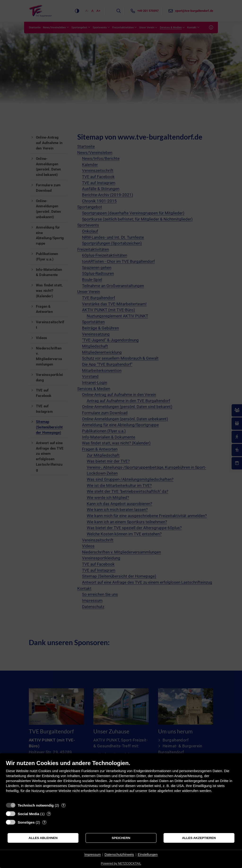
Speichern (121, 838)
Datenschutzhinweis (119, 855)
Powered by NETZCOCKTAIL (121, 863)
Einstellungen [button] (148, 855)
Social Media (28, 814)
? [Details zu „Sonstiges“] (44, 822)
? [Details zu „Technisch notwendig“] (63, 805)
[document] (121, 780)
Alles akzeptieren (199, 838)
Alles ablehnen (43, 838)
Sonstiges (26, 822)
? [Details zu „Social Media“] (49, 814)
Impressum (93, 855)
